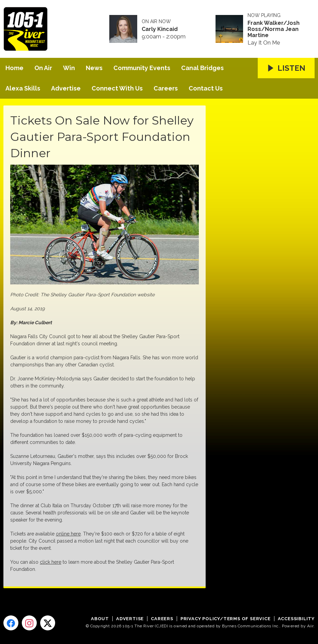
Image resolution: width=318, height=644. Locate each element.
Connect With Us (117, 88)
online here (68, 534)
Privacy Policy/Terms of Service (226, 619)
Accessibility (296, 619)
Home (14, 68)
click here (51, 562)
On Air (43, 68)
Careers (166, 88)
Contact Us (206, 88)
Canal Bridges (202, 68)
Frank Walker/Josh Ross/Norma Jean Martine (274, 29)
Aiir (310, 626)
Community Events (142, 68)
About (100, 619)
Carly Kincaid (160, 29)
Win (69, 68)
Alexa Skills (23, 88)
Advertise (66, 88)
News (94, 68)
